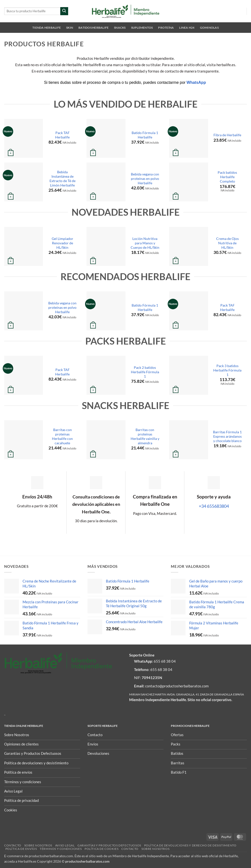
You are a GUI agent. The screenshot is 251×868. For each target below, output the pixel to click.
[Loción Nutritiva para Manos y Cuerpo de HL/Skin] (106, 246)
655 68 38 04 (165, 661)
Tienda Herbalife (47, 28)
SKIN (70, 28)
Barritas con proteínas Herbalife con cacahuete (62, 436)
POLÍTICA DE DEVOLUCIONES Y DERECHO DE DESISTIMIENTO (190, 845)
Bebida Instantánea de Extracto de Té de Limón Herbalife (63, 179)
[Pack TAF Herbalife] (24, 138)
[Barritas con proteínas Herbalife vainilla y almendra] (106, 440)
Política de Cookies (101, 849)
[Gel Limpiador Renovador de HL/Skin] (24, 246)
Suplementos (142, 28)
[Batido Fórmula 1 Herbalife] (106, 138)
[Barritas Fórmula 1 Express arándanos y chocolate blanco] (189, 440)
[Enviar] (64, 11)
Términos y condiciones (61, 849)
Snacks (120, 28)
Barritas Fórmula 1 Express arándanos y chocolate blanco (227, 436)
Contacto (13, 845)
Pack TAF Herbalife (62, 135)
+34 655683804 (214, 506)
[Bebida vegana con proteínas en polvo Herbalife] (106, 182)
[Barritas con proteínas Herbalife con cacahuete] (24, 440)
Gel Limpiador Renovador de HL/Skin (63, 243)
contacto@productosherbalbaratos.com (177, 686)
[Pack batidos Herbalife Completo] (189, 182)
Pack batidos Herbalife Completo (227, 177)
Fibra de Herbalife (227, 135)
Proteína (166, 28)
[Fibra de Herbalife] (189, 138)
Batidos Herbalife (94, 28)
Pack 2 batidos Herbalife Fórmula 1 (145, 372)
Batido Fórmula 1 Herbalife (145, 135)
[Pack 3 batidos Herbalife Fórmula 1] (189, 375)
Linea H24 (187, 28)
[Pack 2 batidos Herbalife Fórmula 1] (106, 375)
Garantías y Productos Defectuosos (109, 845)
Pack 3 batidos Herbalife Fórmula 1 (227, 370)
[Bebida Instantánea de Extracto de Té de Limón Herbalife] (24, 182)
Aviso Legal (65, 845)
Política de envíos (21, 849)
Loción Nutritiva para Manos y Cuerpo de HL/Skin (145, 243)
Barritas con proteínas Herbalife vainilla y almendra (145, 436)
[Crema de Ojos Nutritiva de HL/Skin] (189, 246)
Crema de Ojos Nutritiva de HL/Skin (227, 243)
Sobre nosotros (38, 845)
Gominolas (209, 28)
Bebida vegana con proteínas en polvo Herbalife (145, 179)
